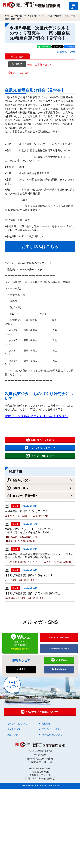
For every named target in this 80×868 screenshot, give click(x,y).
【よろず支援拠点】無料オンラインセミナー (30, 575)
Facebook (59, 669)
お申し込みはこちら (40, 246)
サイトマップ (14, 729)
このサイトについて (17, 724)
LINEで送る (59, 660)
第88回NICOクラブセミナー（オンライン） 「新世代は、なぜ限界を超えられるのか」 (41, 531)
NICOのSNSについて (52, 735)
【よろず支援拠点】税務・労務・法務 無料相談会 (33, 593)
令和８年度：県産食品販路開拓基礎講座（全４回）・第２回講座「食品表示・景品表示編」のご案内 (39, 556)
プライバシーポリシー (53, 729)
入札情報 (46, 724)
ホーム (10, 16)
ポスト (21, 669)
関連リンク (13, 735)
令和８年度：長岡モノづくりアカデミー (28, 511)
